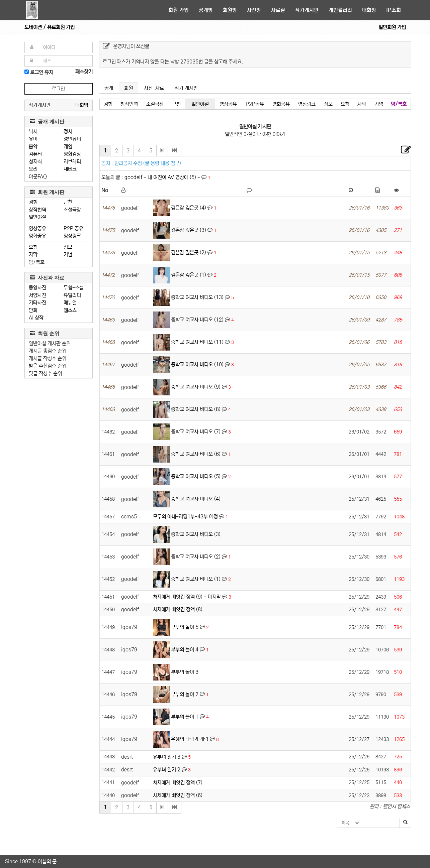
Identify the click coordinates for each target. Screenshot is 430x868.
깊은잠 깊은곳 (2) (189, 253)
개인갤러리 (340, 10)
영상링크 (72, 236)
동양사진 (37, 288)
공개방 (206, 10)
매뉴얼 (70, 303)
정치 (68, 132)
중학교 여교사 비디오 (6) (196, 454)
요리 (33, 169)
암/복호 (37, 262)
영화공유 (37, 236)
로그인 (58, 89)
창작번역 (37, 210)
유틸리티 (72, 295)
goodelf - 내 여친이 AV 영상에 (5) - (163, 177)
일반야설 (37, 217)
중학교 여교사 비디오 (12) (197, 320)
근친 (68, 202)
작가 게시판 (186, 88)
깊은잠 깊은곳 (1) (189, 275)
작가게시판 (307, 10)
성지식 (35, 162)
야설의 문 (47, 861)
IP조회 (394, 10)
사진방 (254, 10)
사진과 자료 (47, 278)
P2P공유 (255, 104)
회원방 (230, 10)
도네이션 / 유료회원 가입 (50, 27)
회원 (128, 88)
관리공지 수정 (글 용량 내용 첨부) (148, 163)
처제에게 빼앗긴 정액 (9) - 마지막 (187, 597)
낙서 (33, 132)
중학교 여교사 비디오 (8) (196, 409)
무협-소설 (74, 288)
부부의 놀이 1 (185, 716)
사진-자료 (154, 88)
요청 (33, 247)
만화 (33, 310)
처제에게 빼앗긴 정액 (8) (178, 609)
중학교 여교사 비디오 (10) (197, 364)
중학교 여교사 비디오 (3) (196, 534)
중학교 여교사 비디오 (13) (197, 297)
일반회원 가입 (392, 27)
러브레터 (72, 162)
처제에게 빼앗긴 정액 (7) (178, 783)
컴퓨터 (35, 154)
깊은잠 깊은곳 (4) (189, 208)
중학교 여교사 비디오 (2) (196, 557)
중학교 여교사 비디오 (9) (196, 387)
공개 (109, 88)
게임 (68, 147)
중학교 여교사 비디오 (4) (196, 499)
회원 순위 (45, 333)
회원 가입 (179, 10)
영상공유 (37, 228)
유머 (33, 139)
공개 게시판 (47, 121)
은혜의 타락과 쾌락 (190, 739)
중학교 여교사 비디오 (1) (196, 579)
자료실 (278, 10)
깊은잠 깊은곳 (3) (189, 230)
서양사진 (37, 295)
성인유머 (72, 139)
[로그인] (27, 72)
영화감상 (72, 154)
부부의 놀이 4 (185, 649)
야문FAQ (38, 177)
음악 (33, 147)
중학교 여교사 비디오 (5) (196, 476)
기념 (68, 255)
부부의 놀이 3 (185, 672)
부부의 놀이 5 (185, 627)
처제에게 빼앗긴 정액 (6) (178, 795)
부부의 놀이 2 (185, 694)
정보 (68, 247)
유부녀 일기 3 (167, 757)
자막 (33, 255)
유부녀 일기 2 (167, 770)
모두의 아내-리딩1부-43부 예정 (185, 517)
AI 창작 (36, 318)
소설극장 (72, 210)
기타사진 (37, 303)
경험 (33, 202)
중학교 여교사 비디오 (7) (196, 432)
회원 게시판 (47, 192)
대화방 (369, 10)
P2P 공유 (73, 228)
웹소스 (70, 310)
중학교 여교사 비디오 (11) (197, 342)
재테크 (70, 169)
